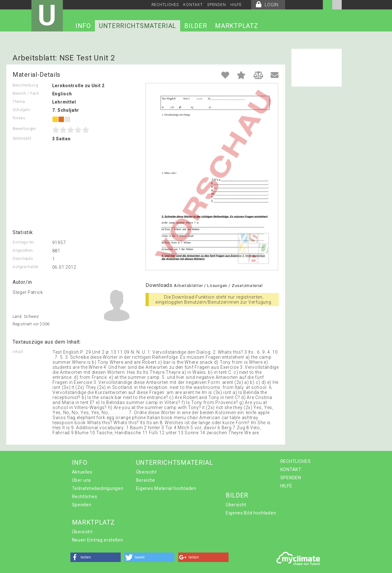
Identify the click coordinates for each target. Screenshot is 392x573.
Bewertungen (25, 129)
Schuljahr (21, 110)
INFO (83, 26)
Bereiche (146, 480)
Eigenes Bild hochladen (251, 513)
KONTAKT (193, 5)
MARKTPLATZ (237, 26)
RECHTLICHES (165, 5)
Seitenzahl (22, 138)
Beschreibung (25, 85)
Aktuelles (82, 472)
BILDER (196, 26)
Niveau (19, 118)
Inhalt (18, 352)
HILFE (236, 5)
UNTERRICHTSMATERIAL (138, 26)
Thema (19, 102)
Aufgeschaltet (25, 267)
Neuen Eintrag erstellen (98, 540)
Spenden (82, 505)
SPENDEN (216, 5)
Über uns (82, 480)
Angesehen (23, 250)
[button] (96, 557)
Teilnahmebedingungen (98, 488)
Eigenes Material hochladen (166, 488)
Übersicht (146, 472)
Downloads (23, 259)
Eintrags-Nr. (24, 242)
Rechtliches (85, 497)
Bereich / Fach (26, 93)
